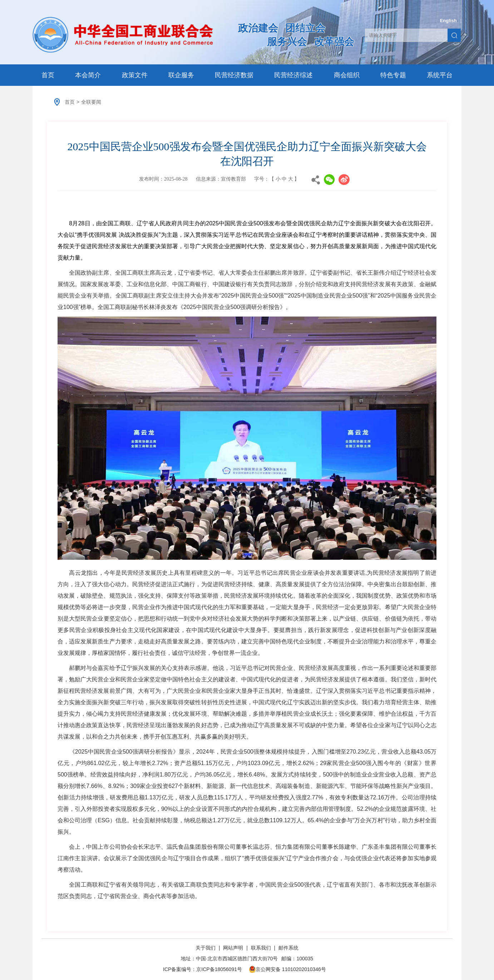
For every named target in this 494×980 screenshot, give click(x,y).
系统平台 (440, 75)
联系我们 (261, 948)
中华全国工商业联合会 (123, 35)
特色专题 (393, 75)
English (448, 21)
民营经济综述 (293, 75)
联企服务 (181, 75)
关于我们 (206, 948)
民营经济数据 (234, 75)
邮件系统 (288, 948)
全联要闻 (91, 102)
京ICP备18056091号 (219, 969)
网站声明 (233, 948)
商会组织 (347, 75)
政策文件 (135, 75)
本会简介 (88, 75)
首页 (48, 75)
